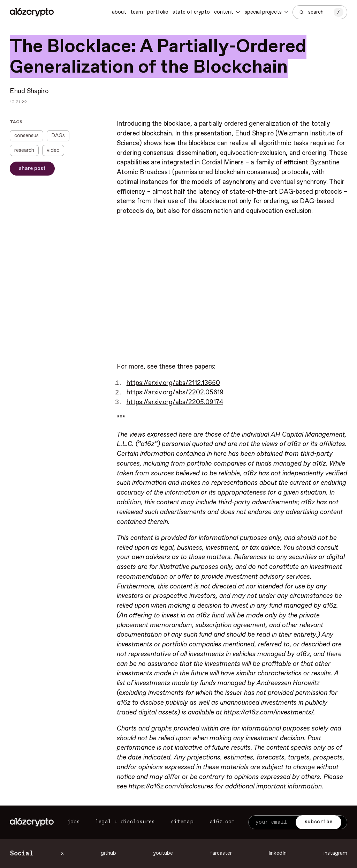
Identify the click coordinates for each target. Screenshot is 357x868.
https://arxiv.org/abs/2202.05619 (175, 392)
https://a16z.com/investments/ (269, 713)
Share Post (32, 169)
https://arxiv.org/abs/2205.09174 (175, 402)
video (53, 150)
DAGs (58, 136)
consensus (26, 136)
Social (21, 854)
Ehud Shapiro (29, 91)
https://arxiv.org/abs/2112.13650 (173, 383)
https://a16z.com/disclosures (171, 787)
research (24, 150)
